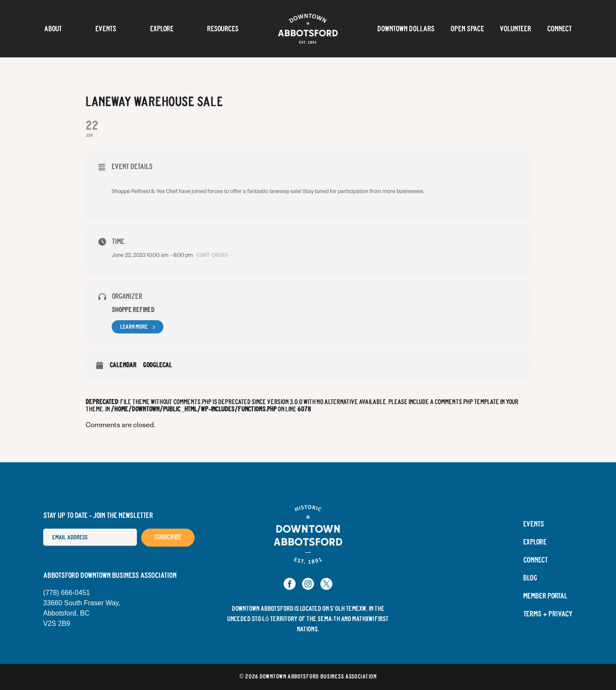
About (53, 29)
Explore (162, 29)
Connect (560, 29)
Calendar (123, 365)
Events (106, 29)
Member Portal (545, 596)
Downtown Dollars (406, 29)
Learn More (138, 327)
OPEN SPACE (467, 29)
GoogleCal (157, 365)
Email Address (43, 528)
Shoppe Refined (133, 310)
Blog (530, 578)
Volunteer (515, 29)
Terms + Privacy (548, 614)
